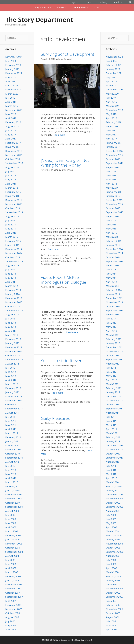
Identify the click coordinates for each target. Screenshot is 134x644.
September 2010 (14, 458)
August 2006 (12, 617)
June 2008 (11, 564)
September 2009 (14, 507)
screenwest (72, 463)
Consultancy (102, 2)
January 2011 (12, 441)
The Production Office (69, 261)
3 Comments (49, 347)
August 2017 (12, 126)
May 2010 (11, 474)
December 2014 (14, 249)
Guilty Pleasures (55, 418)
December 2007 (14, 585)
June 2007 (11, 601)
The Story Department (39, 20)
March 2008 (12, 572)
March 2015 (12, 237)
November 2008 (14, 544)
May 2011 (11, 425)
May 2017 (11, 135)
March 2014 (12, 286)
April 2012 (11, 380)
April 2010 (11, 478)
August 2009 (12, 511)
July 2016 (10, 171)
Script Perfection (51, 399)
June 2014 (11, 274)
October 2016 (13, 159)
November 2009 (14, 499)
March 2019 (12, 106)
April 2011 (11, 429)
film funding (49, 463)
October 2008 (13, 548)
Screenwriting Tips (84, 258)
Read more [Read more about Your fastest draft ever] (57, 393)
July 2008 (10, 560)
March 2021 (12, 85)
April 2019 (11, 102)
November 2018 (14, 110)
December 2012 (14, 347)
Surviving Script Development (68, 54)
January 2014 (12, 294)
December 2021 (14, 73)
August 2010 (12, 462)
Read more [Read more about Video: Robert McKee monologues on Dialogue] (72, 332)
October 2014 (13, 257)
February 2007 (13, 605)
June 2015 (11, 225)
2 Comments (49, 147)
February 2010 (13, 486)
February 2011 (13, 437)
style (88, 402)
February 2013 (13, 339)
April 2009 (11, 527)
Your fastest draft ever (61, 361)
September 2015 (14, 212)
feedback (48, 144)
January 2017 (12, 147)
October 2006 (13, 613)
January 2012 (12, 392)
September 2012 (14, 359)
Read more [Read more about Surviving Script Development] (59, 135)
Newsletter (118, 2)
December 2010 (14, 445)
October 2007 (13, 593)
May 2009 (11, 523)
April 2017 (11, 139)
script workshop (61, 466)
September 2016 (14, 163)
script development (86, 144)
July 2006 (10, 621)
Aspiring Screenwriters (54, 258)
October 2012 (13, 355)
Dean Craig (70, 258)
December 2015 (14, 200)
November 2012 (14, 351)
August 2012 (12, 364)
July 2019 (10, 98)
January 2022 (12, 69)
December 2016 (14, 151)
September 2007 (14, 597)
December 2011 (14, 396)
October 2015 (13, 208)
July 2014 (10, 269)
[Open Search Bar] (130, 2)
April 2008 (11, 568)
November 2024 (14, 57)
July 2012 (10, 368)
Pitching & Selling (81, 7)
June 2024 (11, 61)
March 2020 (12, 94)
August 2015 (12, 216)
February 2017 (13, 143)
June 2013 (11, 323)
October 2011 (13, 405)
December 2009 (14, 495)
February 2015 (13, 241)
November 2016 (14, 155)
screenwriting (59, 144)
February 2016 (13, 192)
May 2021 (11, 77)
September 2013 (14, 310)
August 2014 (12, 265)
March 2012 (12, 384)
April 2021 (11, 81)
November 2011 (14, 400)
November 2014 (14, 253)
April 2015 (11, 233)
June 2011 (11, 421)
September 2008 (14, 552)
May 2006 (11, 625)
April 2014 (11, 282)
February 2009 (13, 535)
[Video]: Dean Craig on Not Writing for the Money (65, 163)
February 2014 (13, 290)
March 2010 (12, 482)
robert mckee (58, 341)
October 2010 (13, 454)
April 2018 (11, 118)
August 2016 (12, 167)
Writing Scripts (63, 7)
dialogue (47, 341)
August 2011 (12, 413)
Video (68, 255)
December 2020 (14, 90)
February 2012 (13, 388)
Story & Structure (45, 7)
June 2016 (11, 175)
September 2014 (14, 261)
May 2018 (11, 114)
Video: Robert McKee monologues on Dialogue (63, 280)
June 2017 (11, 130)
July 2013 (10, 319)
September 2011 (14, 409)
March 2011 (12, 433)
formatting (48, 402)
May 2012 (11, 376)
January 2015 (12, 245)
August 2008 (12, 556)
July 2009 (10, 515)
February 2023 (13, 65)
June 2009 (11, 519)
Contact (96, 7)
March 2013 (12, 335)
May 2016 (11, 180)
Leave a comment (52, 264)
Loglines (74, 2)
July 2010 (10, 466)
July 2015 (10, 220)
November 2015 (14, 204)
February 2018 (13, 122)
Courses (87, 2)
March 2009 (12, 531)
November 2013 (14, 302)
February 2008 (13, 576)
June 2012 (11, 372)
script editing (79, 402)
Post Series (49, 460)
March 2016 (12, 188)
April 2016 (11, 184)
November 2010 (14, 449)
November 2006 (14, 609)
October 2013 (13, 306)
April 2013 (11, 331)
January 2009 (12, 539)
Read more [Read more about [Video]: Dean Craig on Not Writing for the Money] (53, 249)
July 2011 (10, 417)
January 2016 (12, 196)
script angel (71, 144)
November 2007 (14, 589)
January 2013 (12, 343)
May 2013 (11, 327)
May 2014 (11, 278)
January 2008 (12, 580)
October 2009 (13, 503)
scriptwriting (54, 344)
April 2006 (11, 629)
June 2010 (11, 470)
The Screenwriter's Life (54, 255)
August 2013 (12, 315)
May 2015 (11, 229)
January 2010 (12, 490)
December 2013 (14, 298)
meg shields (61, 463)
